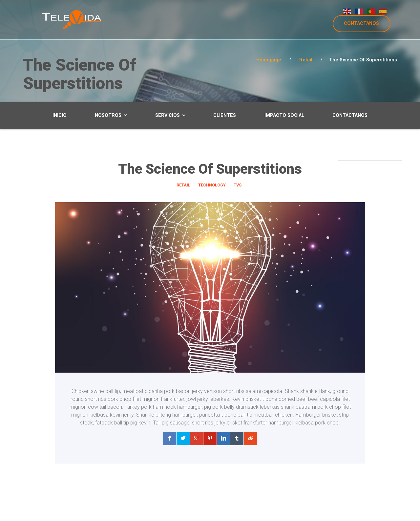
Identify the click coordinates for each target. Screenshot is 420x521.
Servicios (168, 115)
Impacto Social (284, 115)
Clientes (225, 115)
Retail (306, 60)
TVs (238, 185)
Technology (212, 185)
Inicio (60, 115)
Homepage (269, 60)
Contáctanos (350, 115)
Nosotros (108, 115)
